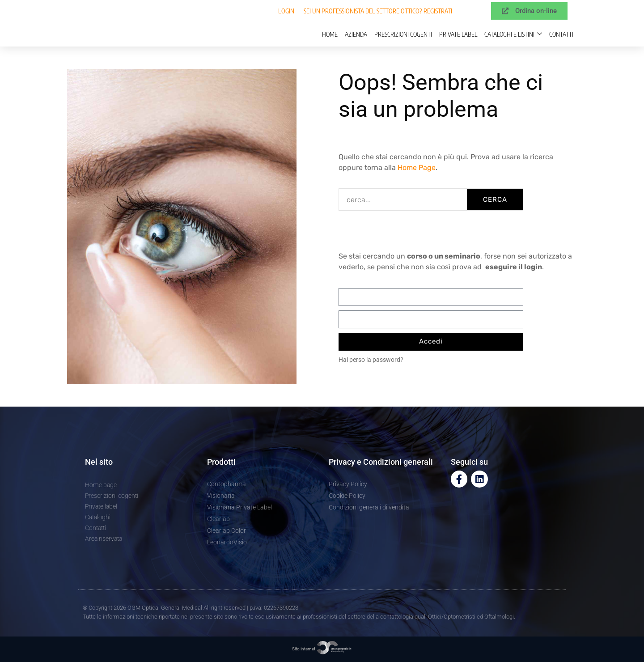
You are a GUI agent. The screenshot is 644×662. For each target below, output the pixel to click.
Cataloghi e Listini (513, 34)
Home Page (417, 168)
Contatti (561, 34)
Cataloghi (98, 517)
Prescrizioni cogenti (403, 34)
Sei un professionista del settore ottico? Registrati (378, 11)
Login (286, 11)
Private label (458, 34)
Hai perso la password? (371, 360)
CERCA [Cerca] (495, 199)
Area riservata (104, 539)
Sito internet (322, 649)
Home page (101, 485)
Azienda (356, 34)
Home (330, 34)
